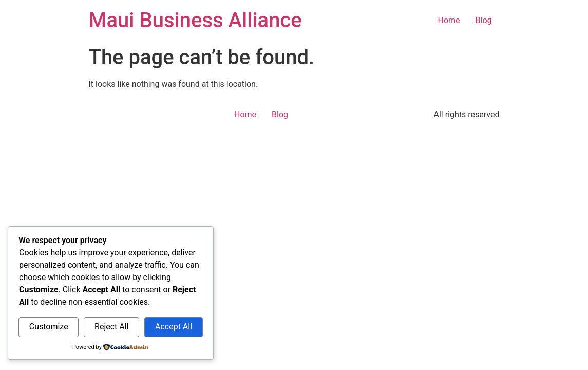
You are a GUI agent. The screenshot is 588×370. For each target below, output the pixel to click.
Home (449, 20)
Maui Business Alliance (195, 20)
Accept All (174, 327)
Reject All (111, 327)
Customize (49, 327)
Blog (484, 20)
